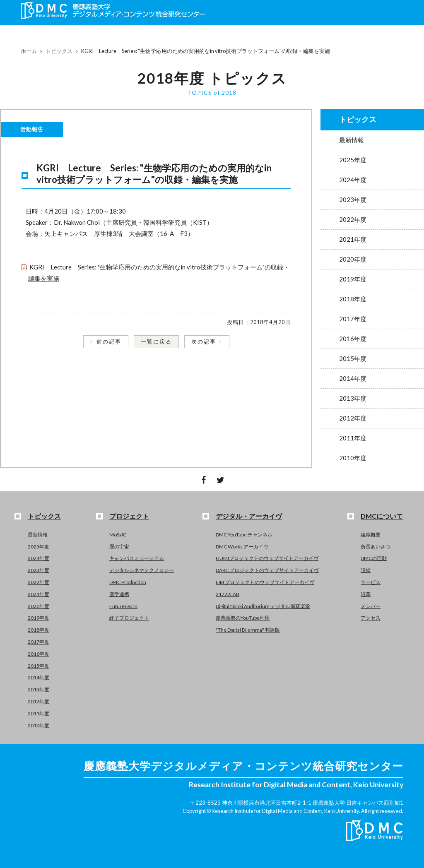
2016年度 (353, 339)
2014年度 (353, 378)
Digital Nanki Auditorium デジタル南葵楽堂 (263, 606)
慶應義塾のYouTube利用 (243, 618)
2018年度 (353, 299)
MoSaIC (118, 535)
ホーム (29, 51)
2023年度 (353, 200)
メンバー (371, 606)
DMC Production (128, 582)
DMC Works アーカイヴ (242, 547)
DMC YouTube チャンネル (244, 535)
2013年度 (353, 398)
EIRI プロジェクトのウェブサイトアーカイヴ (265, 582)
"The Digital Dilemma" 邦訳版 (248, 630)
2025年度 (353, 160)
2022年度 (353, 219)
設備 (366, 570)
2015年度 (353, 358)
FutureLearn (123, 606)
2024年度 (353, 180)
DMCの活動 (374, 558)
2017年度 (353, 319)
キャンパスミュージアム (137, 558)
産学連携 (119, 594)
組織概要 (371, 535)
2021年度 (353, 239)
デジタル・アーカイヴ (249, 516)
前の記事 (109, 341)
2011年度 (353, 438)
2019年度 (353, 279)
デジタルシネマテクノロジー (142, 570)
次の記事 (204, 341)
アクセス (371, 618)
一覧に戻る (156, 341)
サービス (371, 582)
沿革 (366, 594)
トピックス (59, 51)
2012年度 (353, 418)
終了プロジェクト (129, 618)
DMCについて (382, 516)
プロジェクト (129, 516)
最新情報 (352, 140)
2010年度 (353, 458)
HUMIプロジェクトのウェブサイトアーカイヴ (267, 558)
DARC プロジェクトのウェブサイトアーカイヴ (267, 570)
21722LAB (228, 594)
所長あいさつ (376, 547)
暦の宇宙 (119, 547)
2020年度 (353, 259)
